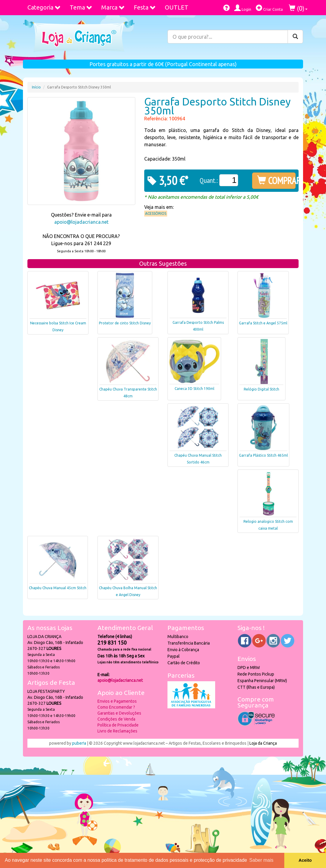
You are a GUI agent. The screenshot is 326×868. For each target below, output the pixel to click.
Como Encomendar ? (116, 707)
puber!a (79, 743)
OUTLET (177, 7)
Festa (145, 7)
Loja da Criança (263, 743)
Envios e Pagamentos (117, 701)
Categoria (44, 7)
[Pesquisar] (295, 37)
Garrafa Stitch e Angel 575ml (263, 323)
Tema (81, 7)
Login (243, 8)
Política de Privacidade (118, 725)
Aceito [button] (305, 860)
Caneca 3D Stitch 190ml (194, 389)
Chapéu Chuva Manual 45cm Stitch (58, 588)
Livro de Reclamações (117, 731)
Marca (113, 7)
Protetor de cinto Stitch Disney (125, 323)
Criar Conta (269, 8)
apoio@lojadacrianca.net (81, 222)
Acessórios (156, 213)
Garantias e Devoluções (119, 713)
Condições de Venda (116, 719)
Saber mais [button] (261, 860)
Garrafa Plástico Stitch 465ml (263, 455)
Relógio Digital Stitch (261, 389)
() (298, 8)
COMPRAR (276, 181)
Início (36, 87)
